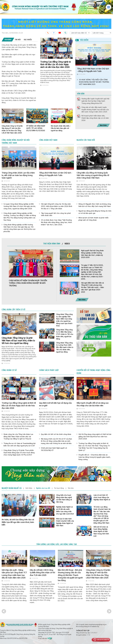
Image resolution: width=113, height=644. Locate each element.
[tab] (8, 40)
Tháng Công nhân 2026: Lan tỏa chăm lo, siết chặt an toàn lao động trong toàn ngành (18, 175)
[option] (56, 24)
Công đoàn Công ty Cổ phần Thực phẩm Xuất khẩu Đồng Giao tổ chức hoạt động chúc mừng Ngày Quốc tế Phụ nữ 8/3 (19, 453)
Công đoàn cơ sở (9, 370)
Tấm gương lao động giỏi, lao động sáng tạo (57, 544)
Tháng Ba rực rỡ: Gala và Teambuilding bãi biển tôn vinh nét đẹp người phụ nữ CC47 (19, 444)
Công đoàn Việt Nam (48, 140)
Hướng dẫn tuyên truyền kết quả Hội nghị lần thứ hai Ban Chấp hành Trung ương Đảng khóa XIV (95, 101)
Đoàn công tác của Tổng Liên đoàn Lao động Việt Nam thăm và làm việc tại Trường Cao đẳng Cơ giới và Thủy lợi (19, 74)
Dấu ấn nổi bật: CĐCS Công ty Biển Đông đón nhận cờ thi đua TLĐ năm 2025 (19, 92)
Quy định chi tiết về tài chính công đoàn (56, 434)
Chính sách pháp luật (49, 370)
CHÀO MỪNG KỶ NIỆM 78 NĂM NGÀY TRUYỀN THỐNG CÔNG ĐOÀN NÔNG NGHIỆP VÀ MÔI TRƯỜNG (28, 283)
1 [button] (67, 41)
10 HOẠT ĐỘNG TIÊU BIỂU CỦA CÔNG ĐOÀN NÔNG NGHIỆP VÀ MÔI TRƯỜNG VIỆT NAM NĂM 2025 (94, 82)
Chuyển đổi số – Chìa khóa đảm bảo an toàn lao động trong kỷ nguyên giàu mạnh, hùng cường (94, 457)
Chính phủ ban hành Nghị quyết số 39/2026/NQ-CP (54, 449)
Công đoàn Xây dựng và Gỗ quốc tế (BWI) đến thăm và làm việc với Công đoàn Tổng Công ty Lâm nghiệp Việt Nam (19, 47)
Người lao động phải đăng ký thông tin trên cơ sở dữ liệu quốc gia (95, 212)
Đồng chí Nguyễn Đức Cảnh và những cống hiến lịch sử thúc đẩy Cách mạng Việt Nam (95, 205)
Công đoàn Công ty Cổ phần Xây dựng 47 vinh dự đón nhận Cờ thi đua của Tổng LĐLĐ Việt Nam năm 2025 (98, 574)
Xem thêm (103, 125)
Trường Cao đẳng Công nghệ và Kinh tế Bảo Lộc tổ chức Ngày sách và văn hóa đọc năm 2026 (18, 64)
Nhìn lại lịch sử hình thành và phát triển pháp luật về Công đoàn (93, 219)
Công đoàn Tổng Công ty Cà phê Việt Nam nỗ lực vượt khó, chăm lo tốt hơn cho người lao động (19, 100)
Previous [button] (4, 611)
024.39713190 (12, 638)
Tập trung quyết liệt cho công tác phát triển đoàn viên (56, 214)
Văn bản (81, 94)
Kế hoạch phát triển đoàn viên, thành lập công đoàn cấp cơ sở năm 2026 (95, 118)
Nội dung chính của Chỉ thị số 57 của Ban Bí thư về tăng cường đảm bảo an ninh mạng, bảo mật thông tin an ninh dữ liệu (56, 441)
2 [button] (69, 41)
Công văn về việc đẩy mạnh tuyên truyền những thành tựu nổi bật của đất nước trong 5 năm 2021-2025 (95, 109)
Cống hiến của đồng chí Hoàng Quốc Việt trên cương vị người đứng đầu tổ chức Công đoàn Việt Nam (93, 175)
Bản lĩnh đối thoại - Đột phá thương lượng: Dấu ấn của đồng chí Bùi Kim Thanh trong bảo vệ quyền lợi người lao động (70, 575)
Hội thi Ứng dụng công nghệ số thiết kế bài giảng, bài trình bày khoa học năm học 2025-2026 (95, 436)
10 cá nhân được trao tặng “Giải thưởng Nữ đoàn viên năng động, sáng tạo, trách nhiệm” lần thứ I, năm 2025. (56, 222)
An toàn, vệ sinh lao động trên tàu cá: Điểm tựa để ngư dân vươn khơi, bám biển (18, 522)
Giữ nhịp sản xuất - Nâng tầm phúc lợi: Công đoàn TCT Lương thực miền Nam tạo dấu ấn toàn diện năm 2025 (18, 83)
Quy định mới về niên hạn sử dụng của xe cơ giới (55, 404)
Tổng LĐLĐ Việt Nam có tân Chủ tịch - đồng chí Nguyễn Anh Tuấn (93, 70)
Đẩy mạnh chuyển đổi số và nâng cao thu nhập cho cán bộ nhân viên (93, 404)
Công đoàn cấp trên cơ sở (13, 310)
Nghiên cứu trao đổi (86, 140)
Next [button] (109, 611)
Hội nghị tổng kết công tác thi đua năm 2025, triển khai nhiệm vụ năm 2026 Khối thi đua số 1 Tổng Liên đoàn (56, 206)
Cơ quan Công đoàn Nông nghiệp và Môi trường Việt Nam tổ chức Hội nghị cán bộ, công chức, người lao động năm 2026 (20, 206)
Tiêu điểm (82, 40)
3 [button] (70, 41)
